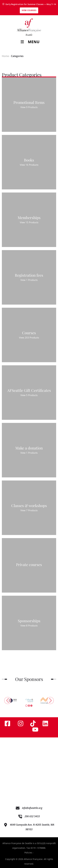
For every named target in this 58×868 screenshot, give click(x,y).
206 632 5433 (32, 816)
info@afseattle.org (32, 808)
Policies (28, 853)
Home (5, 56)
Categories (17, 56)
